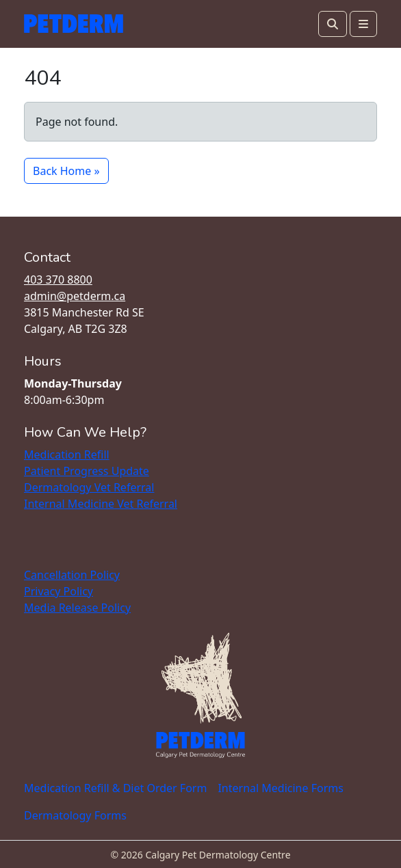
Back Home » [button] (66, 171)
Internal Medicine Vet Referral (101, 504)
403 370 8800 (58, 280)
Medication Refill (67, 455)
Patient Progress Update (87, 471)
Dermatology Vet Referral (89, 487)
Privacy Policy (59, 591)
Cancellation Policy (72, 575)
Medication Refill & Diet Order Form (115, 788)
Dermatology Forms (75, 815)
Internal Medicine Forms (280, 788)
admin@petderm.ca (75, 296)
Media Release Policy (77, 608)
